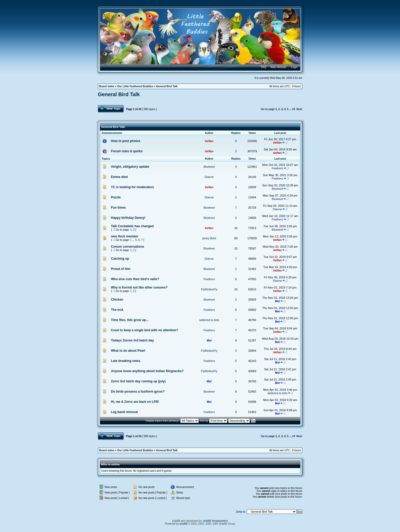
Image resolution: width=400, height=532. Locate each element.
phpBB (183, 524)
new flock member (125, 236)
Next (299, 109)
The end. (117, 310)
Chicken (117, 300)
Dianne (209, 177)
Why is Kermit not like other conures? (139, 287)
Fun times (119, 208)
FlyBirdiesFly (209, 289)
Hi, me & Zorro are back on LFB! (135, 402)
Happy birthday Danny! (128, 218)
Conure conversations (128, 247)
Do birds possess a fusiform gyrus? (138, 392)
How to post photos (126, 141)
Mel (277, 301)
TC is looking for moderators (133, 187)
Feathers (277, 168)
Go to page (268, 109)
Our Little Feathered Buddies (135, 86)
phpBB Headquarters (215, 521)
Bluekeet (209, 167)
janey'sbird (209, 238)
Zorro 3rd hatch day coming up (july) (138, 381)
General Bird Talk (167, 86)
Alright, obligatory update (130, 167)
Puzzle (116, 197)
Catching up (120, 259)
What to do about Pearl (128, 351)
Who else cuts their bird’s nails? (135, 279)
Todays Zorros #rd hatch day (133, 340)
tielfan (209, 141)
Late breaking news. (126, 361)
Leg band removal (125, 412)
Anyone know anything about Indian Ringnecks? (147, 371)
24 (294, 109)
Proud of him (121, 269)
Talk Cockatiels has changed (132, 226)
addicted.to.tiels (209, 320)
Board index (107, 86)
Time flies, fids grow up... (130, 320)
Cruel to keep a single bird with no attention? (145, 330)
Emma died (119, 177)
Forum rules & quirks (127, 151)
